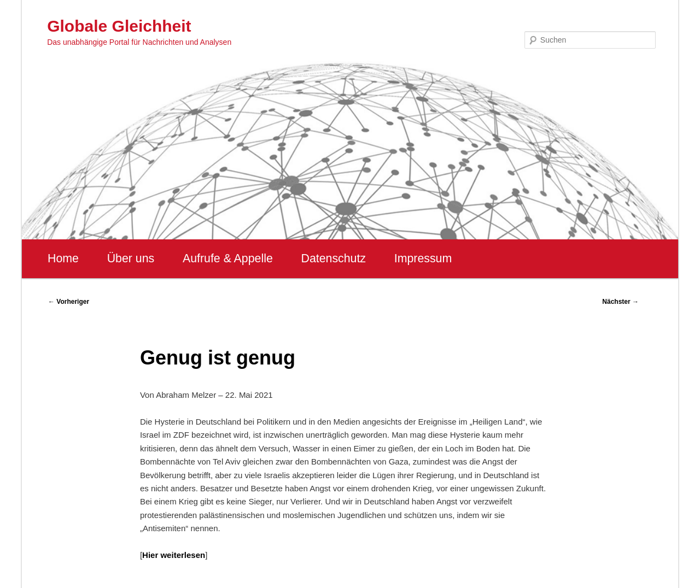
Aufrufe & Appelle (228, 258)
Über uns (131, 258)
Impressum (423, 258)
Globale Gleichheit (119, 26)
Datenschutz (333, 258)
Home (63, 258)
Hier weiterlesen (174, 555)
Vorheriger (69, 302)
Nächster (620, 302)
